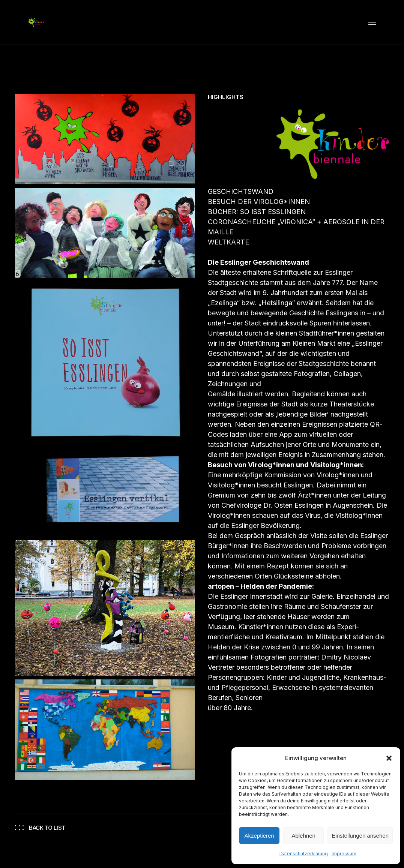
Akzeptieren (259, 836)
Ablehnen (303, 836)
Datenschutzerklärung (304, 854)
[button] (389, 758)
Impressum (344, 854)
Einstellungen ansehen (360, 836)
